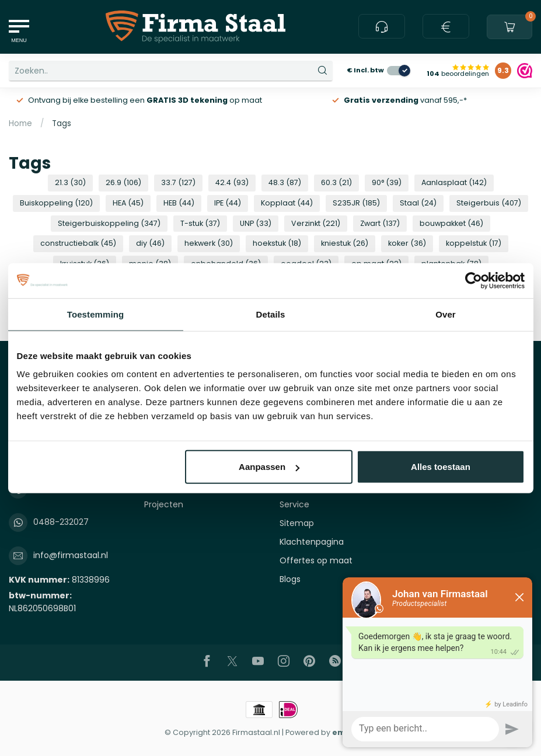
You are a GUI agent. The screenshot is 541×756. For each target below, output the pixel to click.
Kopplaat (287, 203)
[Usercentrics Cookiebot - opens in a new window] (474, 280)
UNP (256, 223)
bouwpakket (451, 223)
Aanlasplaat (454, 182)
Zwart (380, 223)
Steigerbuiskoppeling (109, 223)
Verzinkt (316, 223)
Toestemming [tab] (96, 314)
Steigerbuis (489, 203)
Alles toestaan (441, 467)
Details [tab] (271, 314)
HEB (179, 203)
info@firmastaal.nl (71, 555)
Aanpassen (269, 467)
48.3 (285, 182)
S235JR (356, 203)
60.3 (336, 182)
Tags (62, 123)
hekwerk (209, 243)
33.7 (178, 182)
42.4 (232, 182)
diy (150, 243)
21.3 (70, 182)
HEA (128, 203)
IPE (228, 203)
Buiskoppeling (56, 203)
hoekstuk (277, 243)
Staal (418, 203)
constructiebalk (78, 243)
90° (387, 182)
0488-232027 (61, 522)
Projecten (164, 504)
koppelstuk (474, 243)
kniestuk (345, 243)
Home (20, 123)
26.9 (123, 182)
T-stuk (200, 223)
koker (407, 243)
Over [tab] (446, 314)
